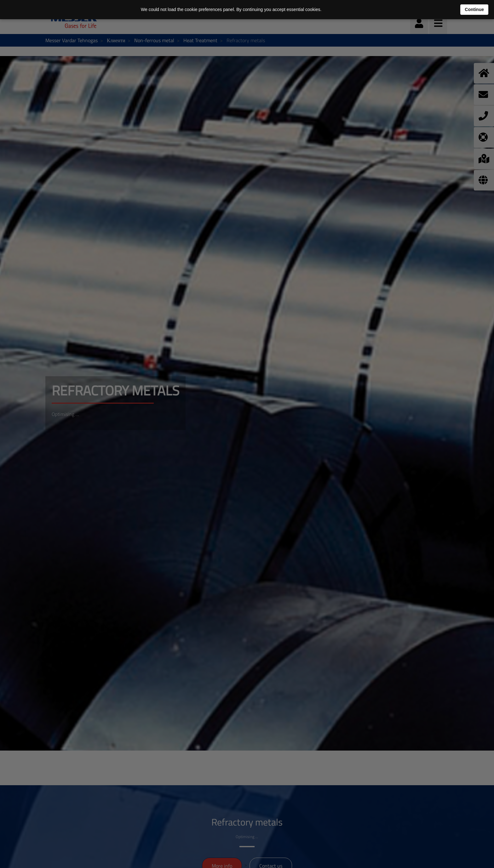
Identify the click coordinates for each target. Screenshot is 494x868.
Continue (474, 9)
